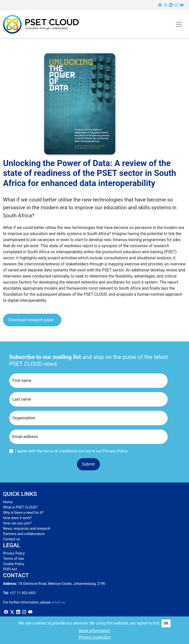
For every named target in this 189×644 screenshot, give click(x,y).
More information (94, 631)
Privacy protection (94, 637)
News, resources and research (27, 528)
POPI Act (10, 569)
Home (8, 502)
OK (166, 623)
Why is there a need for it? (23, 513)
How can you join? (17, 523)
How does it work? (17, 518)
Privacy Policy (14, 553)
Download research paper (31, 320)
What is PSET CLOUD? (20, 507)
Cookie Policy (14, 564)
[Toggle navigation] (179, 24)
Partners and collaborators (24, 534)
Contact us (11, 539)
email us (58, 602)
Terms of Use (13, 559)
